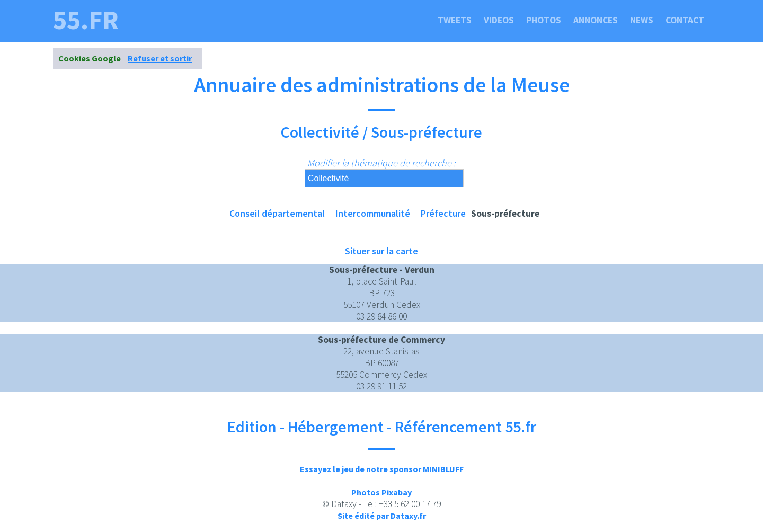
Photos (544, 20)
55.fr (86, 20)
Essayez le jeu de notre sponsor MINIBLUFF (382, 469)
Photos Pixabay (381, 492)
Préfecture (443, 213)
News (642, 20)
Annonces (596, 20)
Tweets (455, 20)
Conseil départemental (277, 213)
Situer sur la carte (381, 251)
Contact (685, 20)
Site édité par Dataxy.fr (382, 516)
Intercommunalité (373, 213)
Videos (499, 20)
